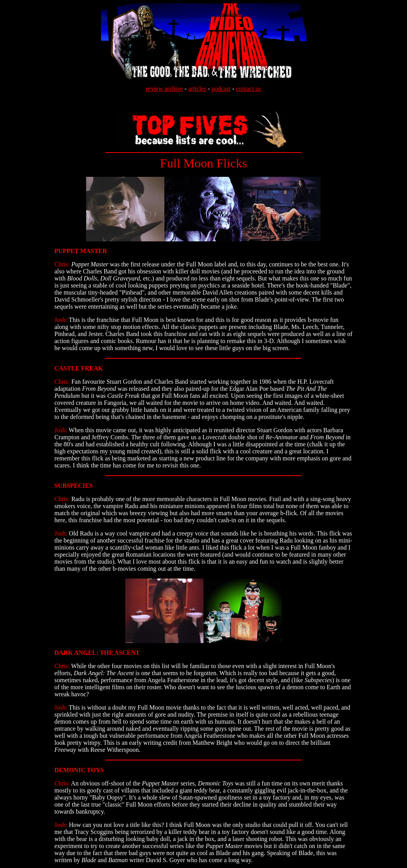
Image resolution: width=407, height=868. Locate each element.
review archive (165, 89)
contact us (249, 89)
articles (197, 89)
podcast (221, 89)
